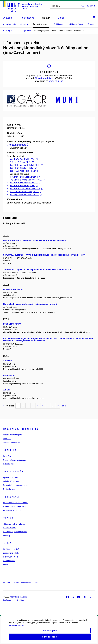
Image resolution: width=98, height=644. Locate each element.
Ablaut (6, 390)
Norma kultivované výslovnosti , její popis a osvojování (30, 304)
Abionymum (9, 375)
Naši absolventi (9, 561)
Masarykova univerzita (21, 429)
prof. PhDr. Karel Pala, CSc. (24, 186)
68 (58, 406)
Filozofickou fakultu (44, 78)
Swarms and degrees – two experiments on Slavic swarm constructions (38, 269)
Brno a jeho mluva (12, 324)
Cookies (20, 600)
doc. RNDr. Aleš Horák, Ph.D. (24, 171)
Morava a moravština (13, 289)
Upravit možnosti (16, 630)
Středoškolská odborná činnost (15, 503)
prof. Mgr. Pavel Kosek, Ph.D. (25, 177)
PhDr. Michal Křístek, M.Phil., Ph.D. (27, 180)
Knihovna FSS (27, 583)
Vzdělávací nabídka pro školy (15, 506)
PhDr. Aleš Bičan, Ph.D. (22, 162)
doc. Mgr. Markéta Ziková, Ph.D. (26, 195)
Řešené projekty (41, 24)
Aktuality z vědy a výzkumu (15, 24)
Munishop (7, 439)
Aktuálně (10, 450)
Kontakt (6, 564)
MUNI (16, 583)
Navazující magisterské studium (16, 485)
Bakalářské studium (11, 481)
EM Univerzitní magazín (13, 435)
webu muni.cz (56, 81)
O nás (7, 543)
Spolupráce (11, 497)
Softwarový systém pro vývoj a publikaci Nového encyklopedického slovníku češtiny (44, 255)
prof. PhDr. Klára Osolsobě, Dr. (25, 183)
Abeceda (7, 361)
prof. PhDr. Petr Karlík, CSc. (24, 159)
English (91, 6)
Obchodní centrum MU (12, 443)
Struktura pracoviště (11, 549)
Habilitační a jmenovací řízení (15, 532)
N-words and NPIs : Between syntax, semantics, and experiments (35, 240)
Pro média (7, 456)
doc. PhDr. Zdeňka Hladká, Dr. (25, 168)
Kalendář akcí (9, 464)
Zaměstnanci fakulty (11, 553)
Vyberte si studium (11, 477)
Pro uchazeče (13, 472)
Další (65, 406)
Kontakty (7, 536)
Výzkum (8, 518)
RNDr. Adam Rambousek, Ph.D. (26, 192)
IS (4, 583)
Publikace (58, 24)
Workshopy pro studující (13, 510)
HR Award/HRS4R (10, 557)
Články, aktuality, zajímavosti (15, 460)
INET (9, 583)
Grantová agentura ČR (19, 145)
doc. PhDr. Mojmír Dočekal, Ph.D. (26, 165)
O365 (37, 583)
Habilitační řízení (75, 24)
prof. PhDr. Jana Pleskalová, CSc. (27, 189)
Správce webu (9, 600)
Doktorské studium (11, 489)
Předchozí (9, 406)
